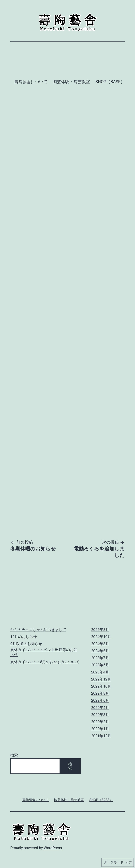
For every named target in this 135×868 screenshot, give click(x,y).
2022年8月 (100, 693)
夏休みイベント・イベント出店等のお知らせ (44, 652)
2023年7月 (100, 658)
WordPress (53, 848)
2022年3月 (100, 715)
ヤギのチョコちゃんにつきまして (38, 630)
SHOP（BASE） (110, 82)
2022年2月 (100, 722)
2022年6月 (100, 700)
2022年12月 (101, 679)
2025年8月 (100, 630)
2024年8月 (100, 644)
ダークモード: (118, 862)
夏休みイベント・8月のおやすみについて (45, 662)
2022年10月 (101, 686)
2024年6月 (100, 651)
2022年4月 (100, 708)
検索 (14, 755)
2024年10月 (101, 637)
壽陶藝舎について (31, 82)
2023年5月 (100, 665)
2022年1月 (100, 729)
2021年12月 (101, 736)
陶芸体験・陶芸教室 (71, 82)
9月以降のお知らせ (26, 644)
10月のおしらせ (24, 637)
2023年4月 (100, 672)
